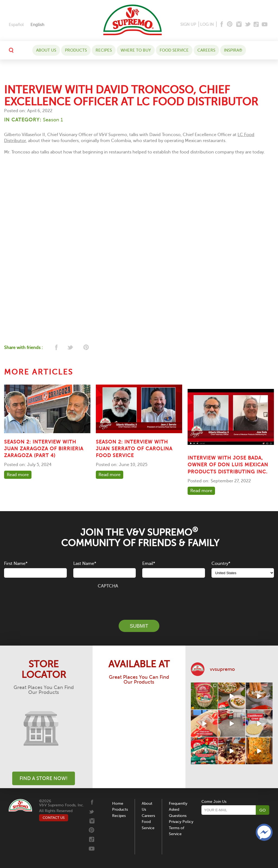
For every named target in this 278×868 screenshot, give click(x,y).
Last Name (85, 564)
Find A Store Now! (44, 778)
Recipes (104, 50)
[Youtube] (265, 25)
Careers (206, 50)
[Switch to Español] (16, 25)
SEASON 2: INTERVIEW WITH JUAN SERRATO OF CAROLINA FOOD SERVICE (134, 449)
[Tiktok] (256, 25)
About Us (46, 50)
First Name (16, 564)
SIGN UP (188, 24)
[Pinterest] (229, 25)
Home (118, 803)
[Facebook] (221, 25)
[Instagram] (239, 25)
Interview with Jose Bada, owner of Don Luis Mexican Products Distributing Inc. (228, 465)
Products (76, 50)
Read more (18, 475)
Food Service (174, 50)
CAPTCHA (108, 586)
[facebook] (56, 348)
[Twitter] (248, 25)
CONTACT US (54, 818)
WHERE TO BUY (136, 50)
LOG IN (207, 24)
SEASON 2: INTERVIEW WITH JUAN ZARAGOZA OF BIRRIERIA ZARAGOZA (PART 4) (44, 449)
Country (221, 564)
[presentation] (139, 601)
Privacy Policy (181, 822)
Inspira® (233, 50)
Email (149, 564)
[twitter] (71, 348)
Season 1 (53, 120)
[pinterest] (86, 348)
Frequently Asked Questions (178, 810)
